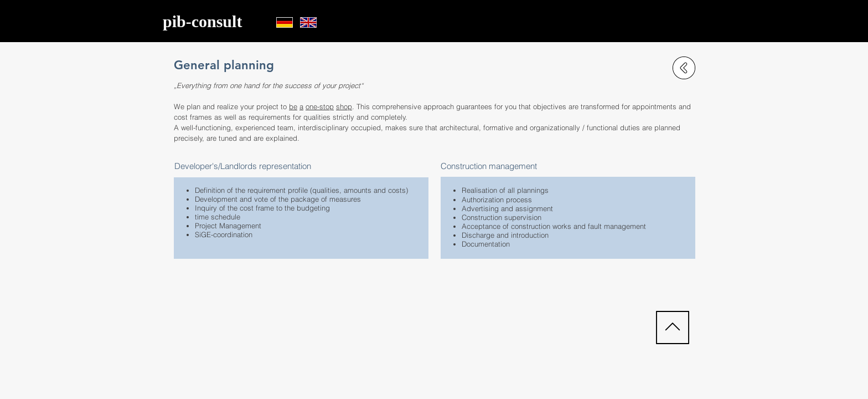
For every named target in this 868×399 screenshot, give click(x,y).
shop (344, 106)
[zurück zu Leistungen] (684, 68)
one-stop (320, 106)
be (293, 106)
